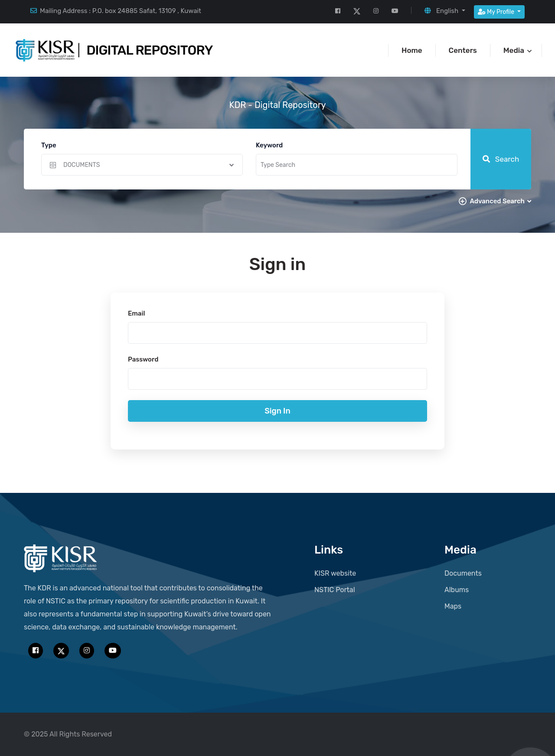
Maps (453, 606)
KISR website (335, 573)
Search (501, 159)
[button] (445, 11)
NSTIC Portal (335, 590)
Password (143, 359)
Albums (457, 590)
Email (136, 313)
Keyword (269, 145)
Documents (463, 573)
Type (49, 145)
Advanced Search (500, 201)
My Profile (497, 12)
